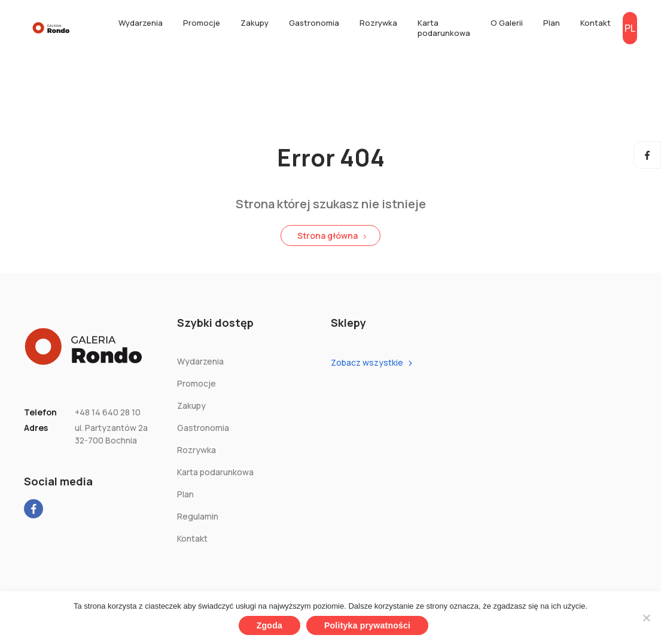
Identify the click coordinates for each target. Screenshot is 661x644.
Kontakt (595, 23)
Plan (552, 23)
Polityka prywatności (367, 625)
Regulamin (198, 516)
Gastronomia (314, 23)
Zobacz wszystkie (367, 362)
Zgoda (269, 625)
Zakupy (255, 23)
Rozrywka (378, 23)
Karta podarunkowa (444, 28)
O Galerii (507, 23)
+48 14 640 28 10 (108, 412)
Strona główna (328, 236)
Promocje (202, 23)
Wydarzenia (141, 23)
